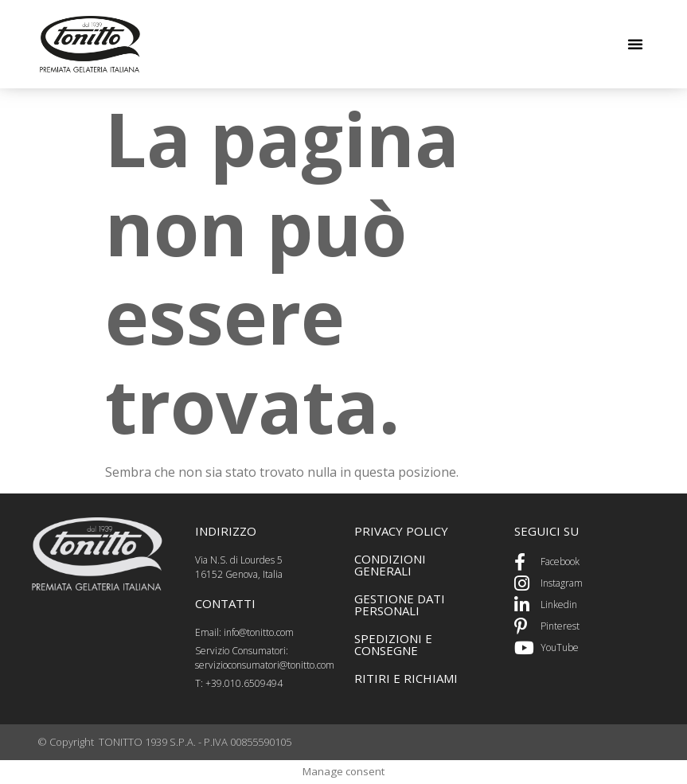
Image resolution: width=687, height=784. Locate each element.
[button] (635, 44)
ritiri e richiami (406, 678)
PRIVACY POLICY (401, 531)
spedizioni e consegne (393, 644)
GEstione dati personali (400, 605)
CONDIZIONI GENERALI (390, 565)
